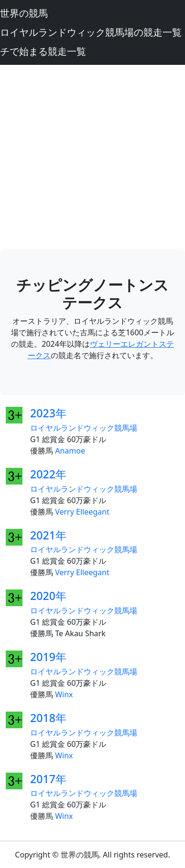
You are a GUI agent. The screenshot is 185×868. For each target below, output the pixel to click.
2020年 (48, 596)
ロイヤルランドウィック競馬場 (84, 428)
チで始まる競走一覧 (43, 51)
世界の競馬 (24, 13)
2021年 (48, 535)
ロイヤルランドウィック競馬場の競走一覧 (91, 32)
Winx (64, 694)
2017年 (48, 779)
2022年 (48, 474)
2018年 (48, 718)
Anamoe (70, 451)
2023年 (48, 413)
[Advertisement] (92, 157)
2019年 (48, 657)
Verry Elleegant (82, 512)
